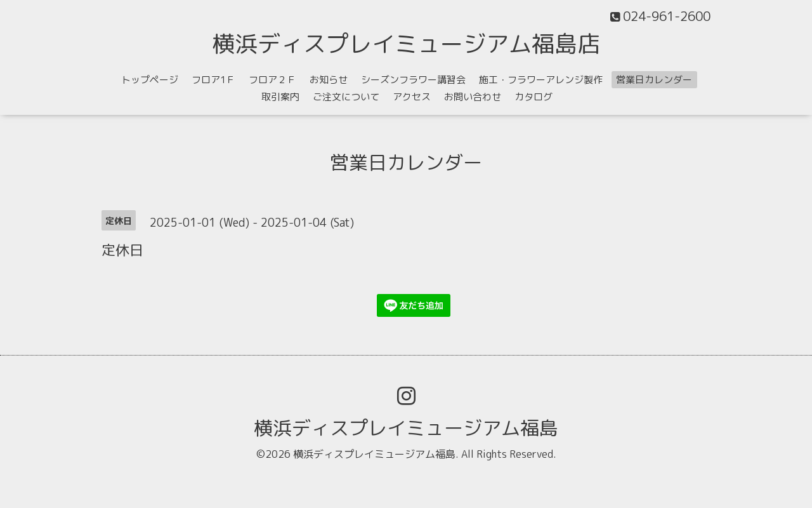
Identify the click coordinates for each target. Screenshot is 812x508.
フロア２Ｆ (272, 80)
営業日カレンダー (654, 80)
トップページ (150, 80)
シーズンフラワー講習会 (413, 80)
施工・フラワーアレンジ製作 (541, 80)
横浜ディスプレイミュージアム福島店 (406, 43)
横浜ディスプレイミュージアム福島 (406, 428)
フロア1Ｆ (213, 80)
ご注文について (346, 97)
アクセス (412, 97)
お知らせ (329, 80)
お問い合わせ (473, 97)
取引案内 (280, 97)
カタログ (534, 97)
